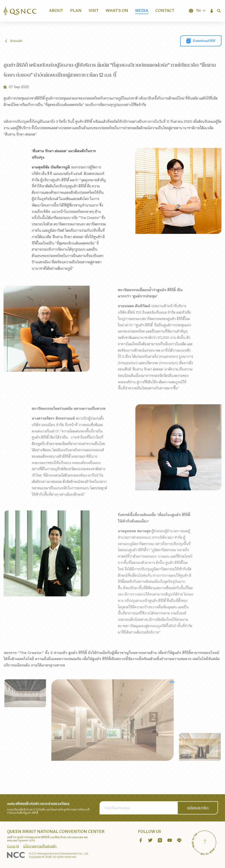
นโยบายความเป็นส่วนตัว (40, 846)
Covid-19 (13, 846)
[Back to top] (205, 842)
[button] (212, 11)
